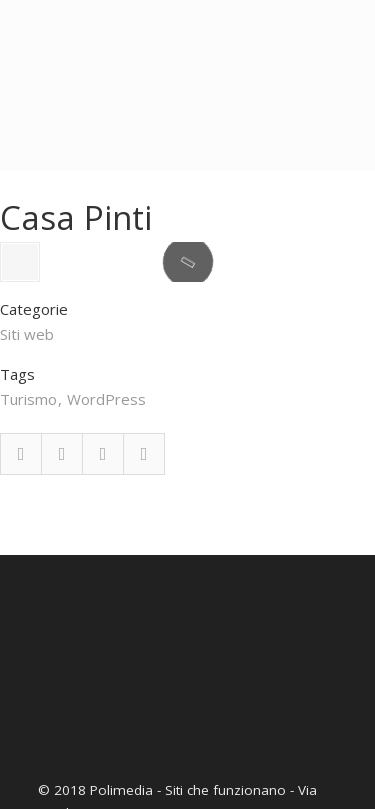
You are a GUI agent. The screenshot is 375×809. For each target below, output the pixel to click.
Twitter (62, 564)
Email (144, 564)
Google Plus (103, 564)
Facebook (21, 564)
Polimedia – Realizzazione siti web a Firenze (188, 49)
